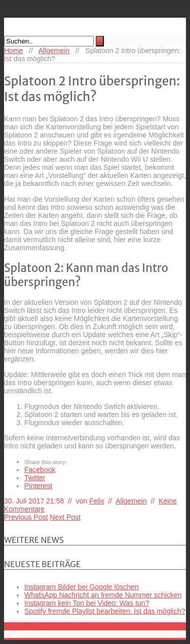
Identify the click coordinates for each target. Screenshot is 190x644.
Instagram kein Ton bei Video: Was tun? (87, 603)
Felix (97, 501)
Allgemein (54, 51)
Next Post (65, 517)
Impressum (22, 626)
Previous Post (26, 517)
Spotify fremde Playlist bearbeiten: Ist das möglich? (105, 611)
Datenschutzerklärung (80, 626)
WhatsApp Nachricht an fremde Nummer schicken (103, 595)
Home (13, 51)
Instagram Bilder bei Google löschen (82, 587)
